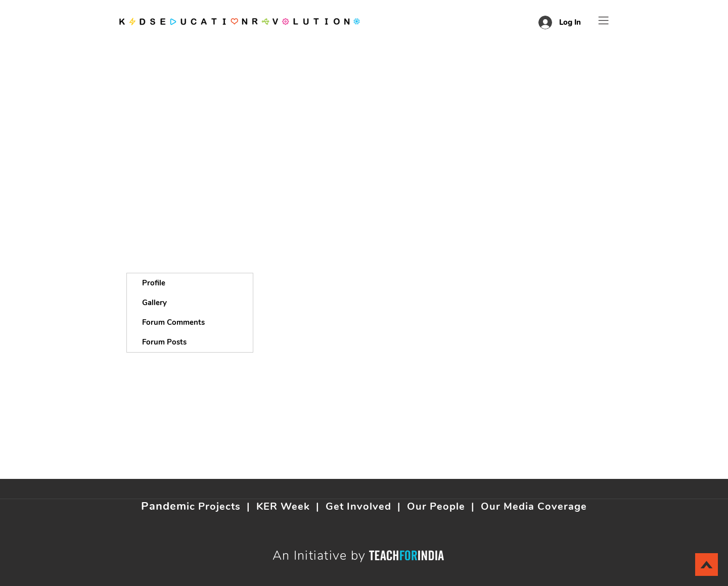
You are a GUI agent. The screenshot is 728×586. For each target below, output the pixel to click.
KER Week (283, 506)
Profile (154, 283)
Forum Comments (173, 322)
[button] (604, 20)
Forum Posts (164, 342)
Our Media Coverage (534, 506)
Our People (436, 506)
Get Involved (358, 506)
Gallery (154, 303)
